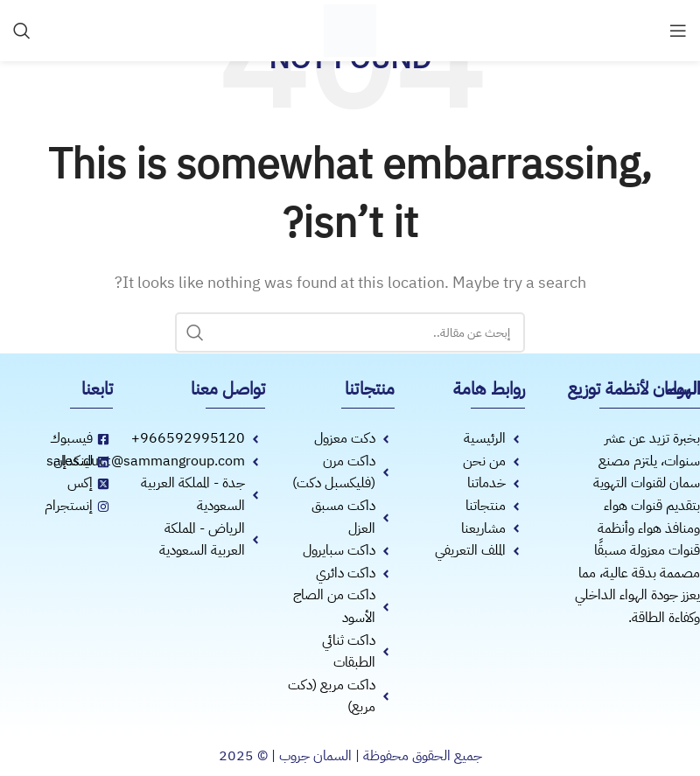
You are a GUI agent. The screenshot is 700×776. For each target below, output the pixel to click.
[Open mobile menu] (678, 31)
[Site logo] (350, 29)
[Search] (22, 31)
